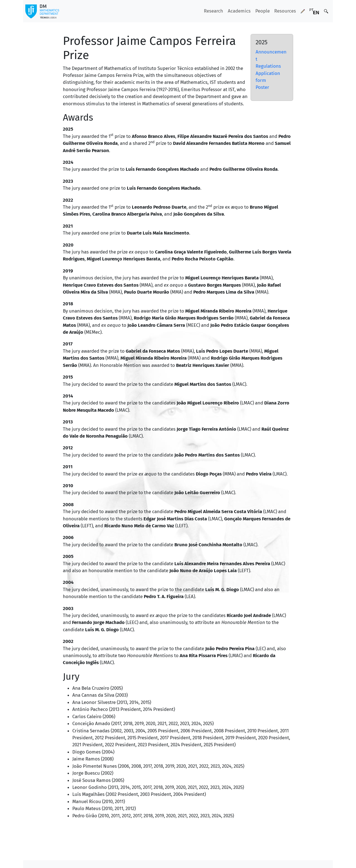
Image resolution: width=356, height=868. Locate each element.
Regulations (268, 66)
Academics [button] (239, 11)
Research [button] (213, 11)
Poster (262, 87)
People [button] (263, 11)
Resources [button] (285, 11)
